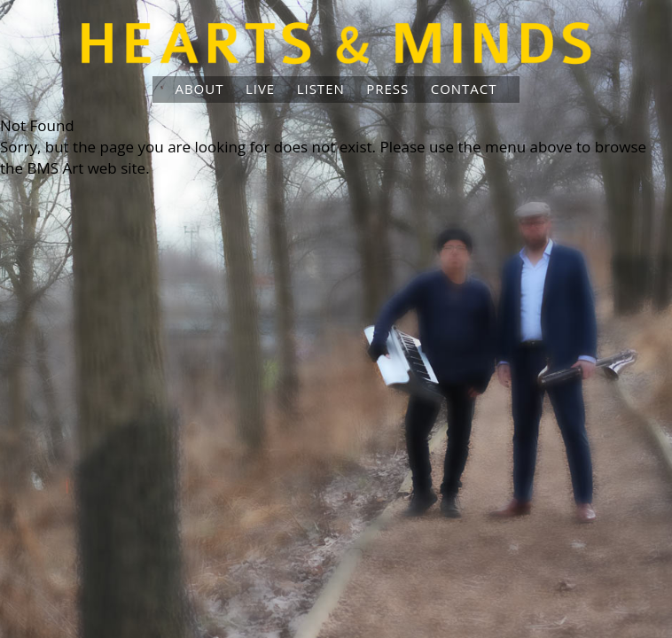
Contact (464, 89)
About (199, 89)
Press (387, 89)
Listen (321, 89)
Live (260, 89)
